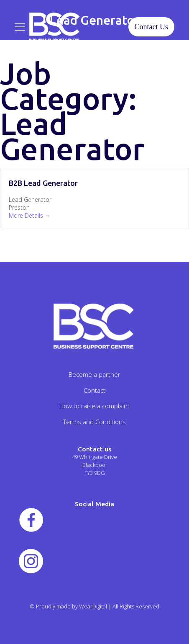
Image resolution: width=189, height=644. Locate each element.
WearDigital (93, 606)
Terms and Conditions (94, 422)
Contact (94, 390)
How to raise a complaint (94, 406)
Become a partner (94, 374)
